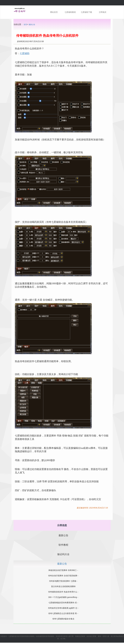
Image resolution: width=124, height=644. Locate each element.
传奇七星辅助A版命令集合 (63, 619)
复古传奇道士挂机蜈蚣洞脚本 (63, 586)
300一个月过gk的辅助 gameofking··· (63, 597)
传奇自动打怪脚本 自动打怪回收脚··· (63, 576)
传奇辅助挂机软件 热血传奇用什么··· (63, 592)
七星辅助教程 (70, 12)
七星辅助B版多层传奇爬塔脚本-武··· (63, 603)
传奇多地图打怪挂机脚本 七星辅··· (63, 581)
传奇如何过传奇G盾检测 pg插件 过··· (63, 608)
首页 (25, 25)
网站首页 (54, 12)
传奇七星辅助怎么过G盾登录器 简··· (63, 613)
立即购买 (103, 12)
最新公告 (32, 25)
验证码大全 (63, 554)
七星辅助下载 (86, 12)
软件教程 (63, 545)
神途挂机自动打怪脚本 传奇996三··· (63, 570)
